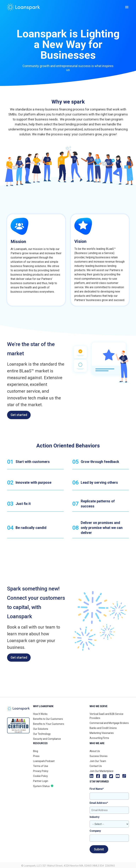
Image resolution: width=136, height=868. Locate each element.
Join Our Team (98, 761)
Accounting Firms (99, 738)
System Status (41, 786)
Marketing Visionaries (102, 733)
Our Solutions (41, 729)
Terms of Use (41, 766)
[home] (23, 7)
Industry (94, 817)
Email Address (99, 803)
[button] (127, 7)
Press (36, 756)
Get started (19, 415)
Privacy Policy (41, 771)
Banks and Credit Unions (103, 728)
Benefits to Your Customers (49, 724)
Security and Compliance (47, 739)
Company (95, 831)
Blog (36, 751)
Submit (99, 849)
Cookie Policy (40, 776)
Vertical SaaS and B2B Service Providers (107, 716)
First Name (97, 789)
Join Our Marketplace (102, 771)
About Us (95, 751)
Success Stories (99, 756)
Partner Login (41, 781)
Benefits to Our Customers (48, 719)
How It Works (40, 714)
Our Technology (42, 734)
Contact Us (96, 766)
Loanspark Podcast (44, 761)
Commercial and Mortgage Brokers (109, 723)
